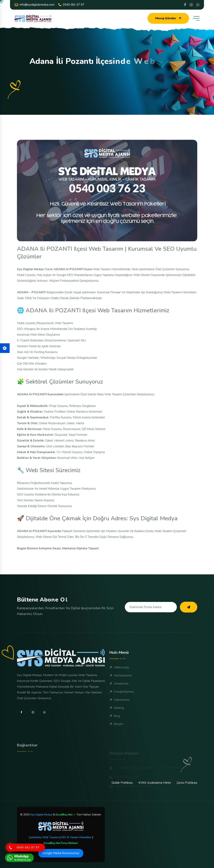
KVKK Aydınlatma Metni (155, 783)
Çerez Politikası (187, 783)
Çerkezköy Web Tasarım (44, 837)
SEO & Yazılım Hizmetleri (76, 837)
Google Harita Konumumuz (61, 853)
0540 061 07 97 (71, 5)
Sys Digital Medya (41, 815)
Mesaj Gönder (169, 18)
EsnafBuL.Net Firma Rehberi (61, 843)
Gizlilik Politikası (122, 783)
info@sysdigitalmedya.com (35, 5)
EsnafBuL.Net (64, 815)
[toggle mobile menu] (196, 18)
